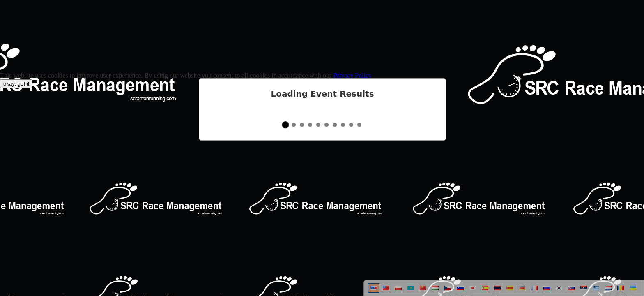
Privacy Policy (352, 75)
